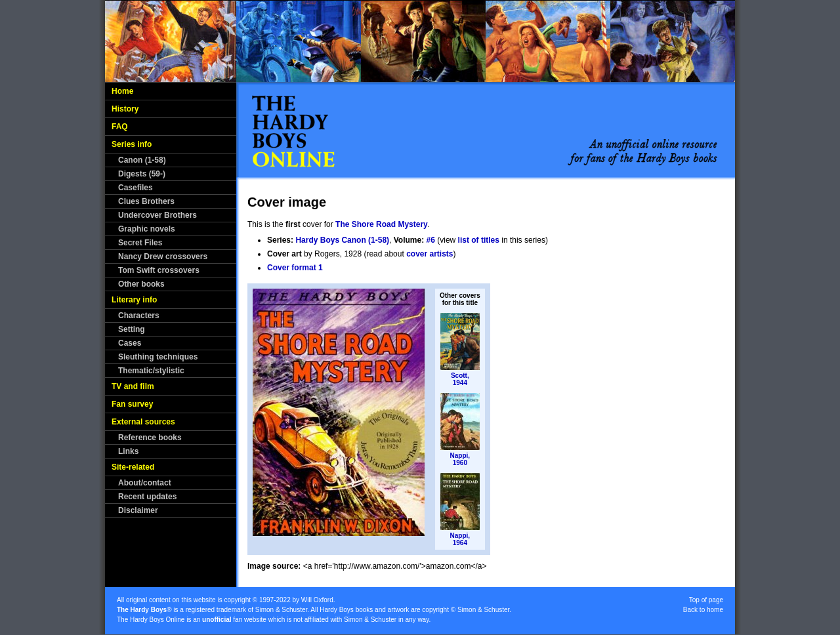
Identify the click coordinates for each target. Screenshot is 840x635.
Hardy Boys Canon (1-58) (342, 240)
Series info (132, 144)
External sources (143, 422)
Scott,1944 (460, 379)
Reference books (150, 438)
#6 (431, 240)
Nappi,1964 (460, 539)
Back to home (703, 610)
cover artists (430, 254)
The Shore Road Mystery (382, 224)
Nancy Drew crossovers (163, 256)
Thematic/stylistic (151, 371)
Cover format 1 (295, 268)
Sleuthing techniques (158, 357)
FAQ (120, 127)
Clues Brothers (146, 201)
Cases (130, 343)
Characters (139, 316)
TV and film (133, 386)
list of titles (479, 240)
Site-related (133, 467)
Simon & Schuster (281, 610)
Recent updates (147, 497)
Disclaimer (138, 510)
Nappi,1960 (460, 459)
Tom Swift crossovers (159, 270)
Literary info (134, 300)
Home (122, 91)
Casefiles (136, 188)
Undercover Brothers (157, 215)
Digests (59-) (142, 174)
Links (128, 451)
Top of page (706, 600)
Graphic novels (147, 229)
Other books (141, 284)
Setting (132, 329)
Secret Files (140, 243)
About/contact (145, 483)
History (125, 109)
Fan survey (132, 404)
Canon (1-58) (142, 160)
